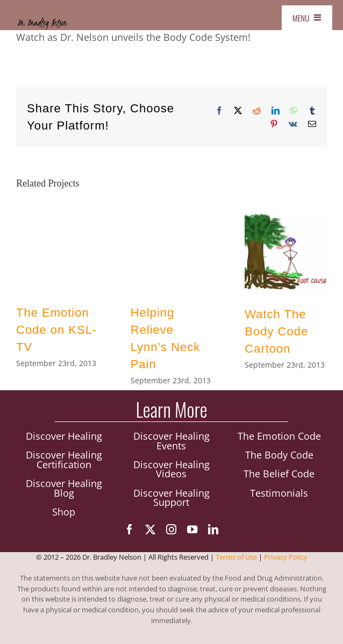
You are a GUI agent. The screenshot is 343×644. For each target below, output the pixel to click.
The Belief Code (279, 474)
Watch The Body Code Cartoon (276, 331)
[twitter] (150, 530)
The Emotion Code (279, 437)
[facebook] (129, 530)
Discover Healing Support (171, 498)
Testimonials (279, 493)
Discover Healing (64, 437)
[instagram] (171, 530)
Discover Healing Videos (171, 469)
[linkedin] (213, 530)
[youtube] (192, 530)
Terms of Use (236, 558)
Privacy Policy (286, 558)
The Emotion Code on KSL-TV (56, 330)
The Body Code (279, 455)
